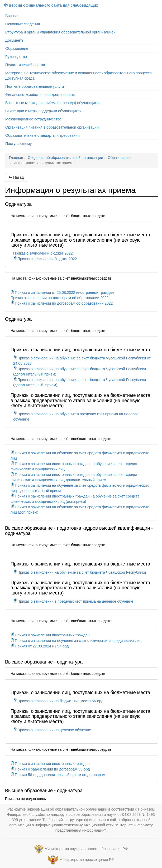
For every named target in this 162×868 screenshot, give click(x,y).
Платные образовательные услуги (35, 86)
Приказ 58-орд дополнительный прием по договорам (58, 775)
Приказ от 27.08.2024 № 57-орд (40, 646)
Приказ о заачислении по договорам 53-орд (50, 769)
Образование (17, 48)
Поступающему (18, 144)
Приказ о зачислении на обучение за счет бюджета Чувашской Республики (80, 572)
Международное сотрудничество (33, 119)
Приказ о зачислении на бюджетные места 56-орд (58, 701)
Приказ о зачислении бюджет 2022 (43, 253)
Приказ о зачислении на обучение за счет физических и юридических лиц (76, 641)
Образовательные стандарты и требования (42, 135)
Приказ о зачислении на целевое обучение (52, 730)
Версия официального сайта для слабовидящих (51, 5)
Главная (12, 16)
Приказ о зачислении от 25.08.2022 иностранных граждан (62, 292)
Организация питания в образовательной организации (52, 127)
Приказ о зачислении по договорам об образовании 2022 (59, 298)
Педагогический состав (25, 65)
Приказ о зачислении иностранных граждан (50, 635)
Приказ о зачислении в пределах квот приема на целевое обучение (73, 601)
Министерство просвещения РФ (87, 860)
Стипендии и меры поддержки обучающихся (43, 111)
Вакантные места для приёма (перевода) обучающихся (53, 103)
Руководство (16, 57)
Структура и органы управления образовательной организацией (60, 32)
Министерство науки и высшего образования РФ (86, 849)
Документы (15, 40)
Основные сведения (23, 24)
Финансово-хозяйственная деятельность (40, 95)
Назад (16, 177)
